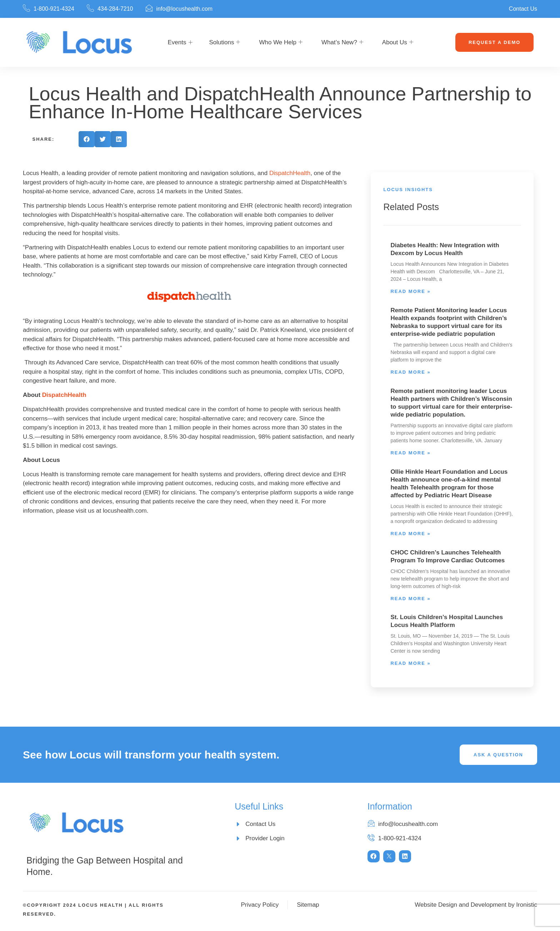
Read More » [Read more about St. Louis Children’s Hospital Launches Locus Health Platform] (410, 663)
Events (177, 42)
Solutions (225, 43)
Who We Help (281, 43)
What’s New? (342, 43)
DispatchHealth (290, 173)
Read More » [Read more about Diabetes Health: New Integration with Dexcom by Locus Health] (410, 291)
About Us (398, 43)
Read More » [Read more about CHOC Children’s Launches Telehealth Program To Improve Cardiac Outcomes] (410, 599)
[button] (87, 139)
